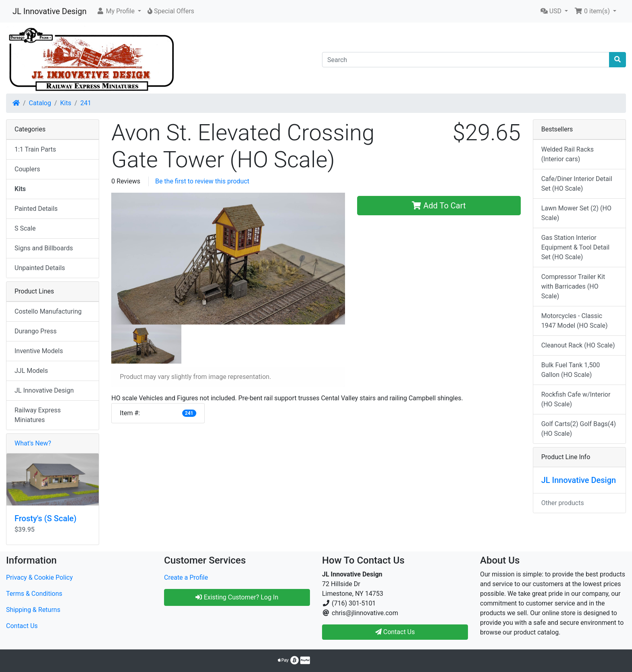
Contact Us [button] (395, 632)
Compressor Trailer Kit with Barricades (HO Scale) (573, 286)
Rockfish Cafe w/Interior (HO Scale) (576, 399)
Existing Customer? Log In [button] (237, 597)
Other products (563, 503)
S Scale (25, 228)
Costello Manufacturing (48, 311)
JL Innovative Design (50, 11)
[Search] (466, 60)
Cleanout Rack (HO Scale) (578, 345)
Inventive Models (39, 351)
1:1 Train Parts (35, 149)
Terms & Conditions (34, 594)
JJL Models (31, 371)
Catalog (40, 103)
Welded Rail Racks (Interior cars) (568, 154)
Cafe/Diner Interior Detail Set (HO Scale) (577, 184)
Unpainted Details (40, 268)
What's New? (33, 443)
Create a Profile (186, 577)
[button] (119, 11)
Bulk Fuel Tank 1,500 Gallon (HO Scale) (571, 370)
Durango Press (35, 331)
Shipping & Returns (33, 610)
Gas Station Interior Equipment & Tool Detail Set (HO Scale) (575, 247)
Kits (65, 103)
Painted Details (36, 209)
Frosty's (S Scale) (46, 518)
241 (86, 103)
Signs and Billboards (44, 248)
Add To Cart (439, 206)
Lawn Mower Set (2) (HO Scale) (576, 213)
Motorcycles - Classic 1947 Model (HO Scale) (575, 321)
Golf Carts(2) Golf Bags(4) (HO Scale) (579, 429)
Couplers (27, 169)
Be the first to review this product (202, 181)
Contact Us (22, 626)
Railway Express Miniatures (38, 415)
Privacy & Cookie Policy (39, 577)
